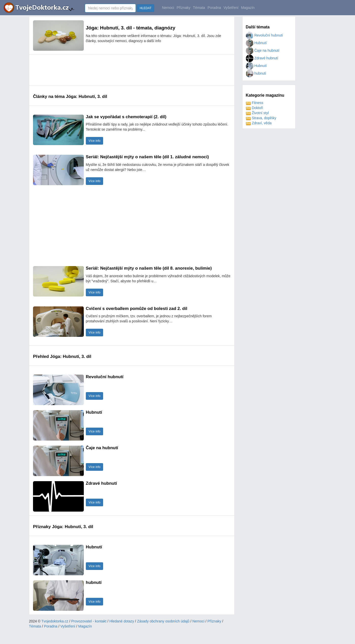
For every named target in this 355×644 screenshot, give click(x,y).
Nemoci (168, 8)
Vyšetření (231, 8)
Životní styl (257, 113)
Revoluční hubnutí (264, 35)
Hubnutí (256, 43)
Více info (95, 141)
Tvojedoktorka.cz (55, 621)
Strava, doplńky (261, 118)
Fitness (255, 103)
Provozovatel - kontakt (89, 621)
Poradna (214, 8)
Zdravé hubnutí (262, 58)
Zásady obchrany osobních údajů (163, 621)
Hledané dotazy (122, 621)
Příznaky (183, 8)
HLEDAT (146, 8)
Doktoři (254, 108)
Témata (199, 8)
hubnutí (256, 73)
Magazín (248, 8)
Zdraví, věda (259, 123)
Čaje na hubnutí (263, 50)
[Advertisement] (125, 70)
